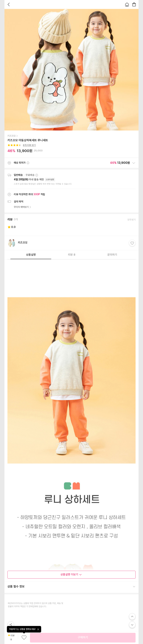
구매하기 (83, 637)
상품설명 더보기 (71, 574)
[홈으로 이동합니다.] (127, 4)
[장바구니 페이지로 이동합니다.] (134, 4)
